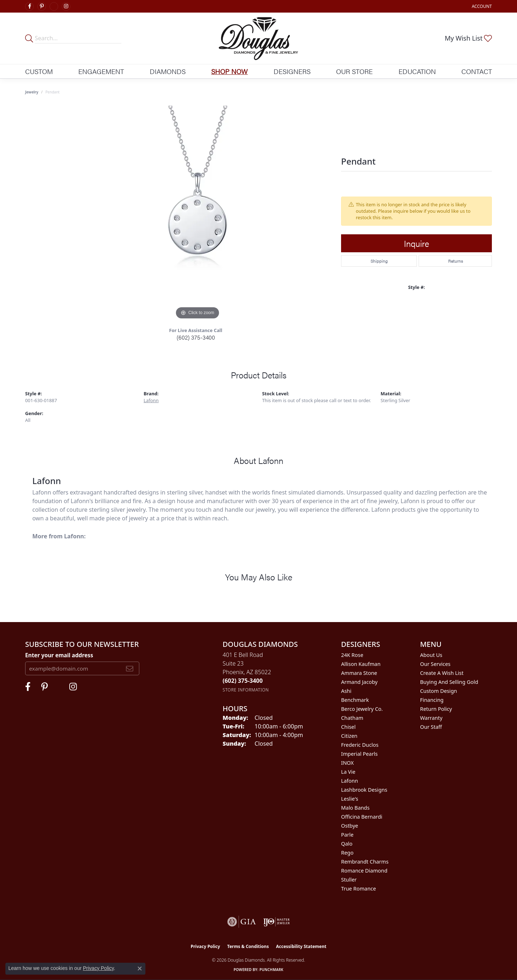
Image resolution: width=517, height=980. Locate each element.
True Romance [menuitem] (358, 889)
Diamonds (168, 71)
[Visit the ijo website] (277, 922)
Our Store (354, 71)
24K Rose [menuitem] (352, 655)
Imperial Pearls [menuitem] (359, 754)
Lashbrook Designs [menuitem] (364, 790)
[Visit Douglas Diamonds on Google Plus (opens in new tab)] (54, 6)
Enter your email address (59, 655)
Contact (477, 71)
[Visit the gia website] (242, 922)
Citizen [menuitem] (349, 736)
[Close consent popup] (140, 969)
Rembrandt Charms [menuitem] (365, 862)
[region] (197, 213)
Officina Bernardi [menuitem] (362, 817)
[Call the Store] (243, 681)
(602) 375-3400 (196, 337)
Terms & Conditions (248, 946)
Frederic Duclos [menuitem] (360, 745)
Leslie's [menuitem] (350, 799)
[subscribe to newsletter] (130, 668)
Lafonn (151, 400)
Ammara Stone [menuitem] (359, 673)
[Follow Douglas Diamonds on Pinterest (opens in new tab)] (42, 6)
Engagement (101, 71)
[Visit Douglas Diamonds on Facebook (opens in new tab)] (29, 6)
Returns (455, 261)
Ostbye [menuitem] (350, 826)
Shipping (379, 261)
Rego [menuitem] (347, 853)
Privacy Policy (205, 946)
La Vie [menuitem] (348, 772)
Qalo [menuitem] (347, 844)
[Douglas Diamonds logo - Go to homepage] (259, 38)
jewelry (32, 92)
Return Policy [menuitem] (436, 709)
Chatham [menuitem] (352, 718)
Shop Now (229, 71)
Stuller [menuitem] (349, 880)
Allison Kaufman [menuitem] (361, 664)
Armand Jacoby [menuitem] (359, 682)
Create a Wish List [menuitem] (442, 673)
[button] (481, 6)
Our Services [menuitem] (435, 664)
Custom (39, 71)
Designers (292, 71)
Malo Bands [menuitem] (355, 808)
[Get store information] (246, 690)
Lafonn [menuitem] (350, 781)
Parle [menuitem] (347, 835)
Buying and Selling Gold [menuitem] (449, 682)
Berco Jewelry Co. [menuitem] (362, 709)
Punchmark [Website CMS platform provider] (272, 970)
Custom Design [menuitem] (439, 691)
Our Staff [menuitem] (431, 727)
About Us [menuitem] (431, 655)
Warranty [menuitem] (431, 718)
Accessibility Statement (301, 946)
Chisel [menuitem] (348, 727)
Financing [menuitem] (432, 700)
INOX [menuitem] (347, 763)
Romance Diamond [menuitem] (364, 871)
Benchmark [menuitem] (355, 700)
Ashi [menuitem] (346, 691)
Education (417, 71)
